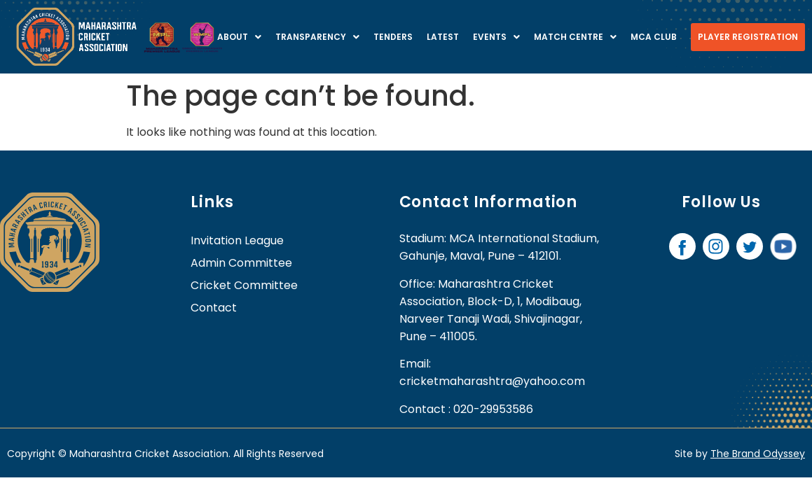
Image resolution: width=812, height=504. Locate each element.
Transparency (317, 37)
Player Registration (748, 37)
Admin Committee (241, 263)
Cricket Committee (244, 285)
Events (496, 37)
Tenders (393, 37)
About (239, 37)
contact (214, 308)
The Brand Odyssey (758, 454)
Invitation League (237, 240)
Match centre (575, 37)
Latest (443, 37)
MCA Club (654, 37)
